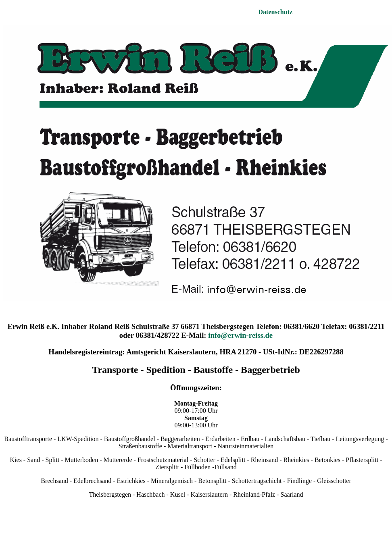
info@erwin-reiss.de (240, 335)
